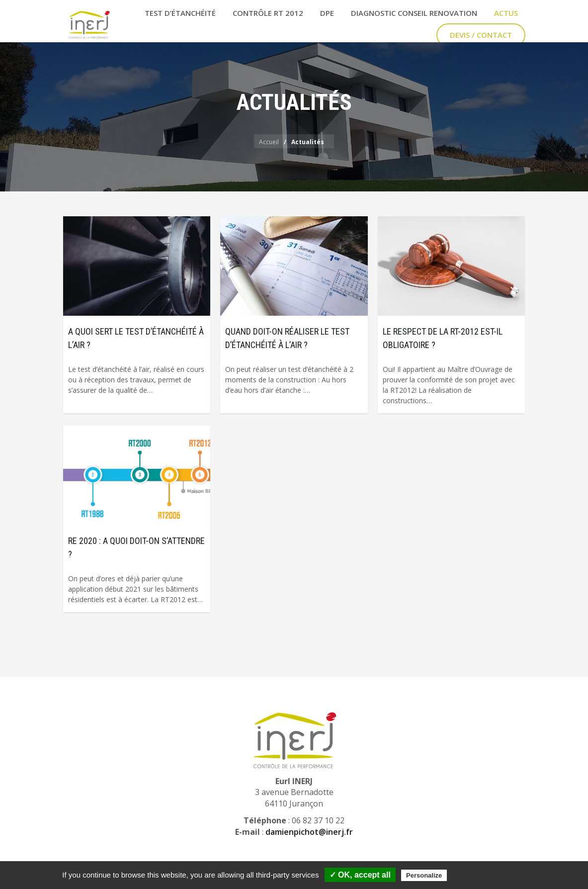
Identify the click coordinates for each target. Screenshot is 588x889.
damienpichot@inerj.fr (309, 832)
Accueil (269, 142)
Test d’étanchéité (180, 13)
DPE (327, 13)
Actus (506, 13)
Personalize (424, 875)
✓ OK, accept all (360, 875)
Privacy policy (492, 875)
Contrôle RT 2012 (268, 13)
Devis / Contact (481, 35)
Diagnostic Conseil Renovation (414, 13)
